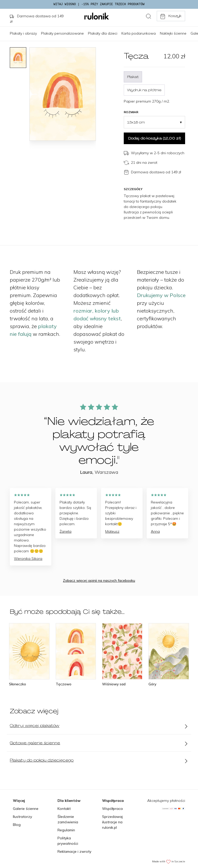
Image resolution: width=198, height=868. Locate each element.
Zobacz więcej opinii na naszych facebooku (99, 580)
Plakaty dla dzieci (103, 33)
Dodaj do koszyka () (154, 138)
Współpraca (112, 809)
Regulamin (66, 830)
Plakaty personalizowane (62, 33)
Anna (155, 531)
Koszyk (171, 16)
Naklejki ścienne (173, 33)
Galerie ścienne (26, 809)
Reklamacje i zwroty (74, 851)
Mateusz (112, 531)
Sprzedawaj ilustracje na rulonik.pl (112, 822)
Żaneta (65, 531)
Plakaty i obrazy (23, 33)
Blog (17, 825)
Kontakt (64, 809)
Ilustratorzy (22, 817)
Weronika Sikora (28, 559)
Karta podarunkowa (139, 33)
